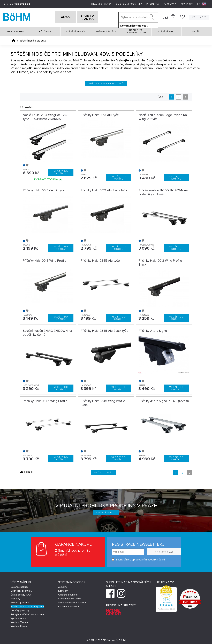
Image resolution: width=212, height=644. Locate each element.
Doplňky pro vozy (20, 609)
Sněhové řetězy (106, 31)
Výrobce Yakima (19, 621)
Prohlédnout (106, 512)
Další (197, 31)
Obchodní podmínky (129, 4)
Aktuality (63, 586)
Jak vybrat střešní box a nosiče (27, 613)
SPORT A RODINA (93, 17)
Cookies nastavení (69, 605)
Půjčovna (170, 4)
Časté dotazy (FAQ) (21, 594)
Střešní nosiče (76, 31)
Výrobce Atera (18, 617)
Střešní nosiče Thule (70, 598)
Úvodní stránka (14, 40)
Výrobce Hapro (19, 625)
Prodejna (153, 4)
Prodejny (15, 598)
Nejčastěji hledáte (20, 602)
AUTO (60, 17)
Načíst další (103, 472)
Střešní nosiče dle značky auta (27, 605)
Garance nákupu (20, 586)
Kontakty (187, 4)
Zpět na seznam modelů (106, 83)
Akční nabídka (15, 31)
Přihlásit (199, 17)
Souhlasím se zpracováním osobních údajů (134, 559)
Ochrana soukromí (68, 594)
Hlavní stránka (101, 4)
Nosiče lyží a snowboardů (136, 30)
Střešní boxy (166, 31)
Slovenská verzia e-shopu (72, 602)
